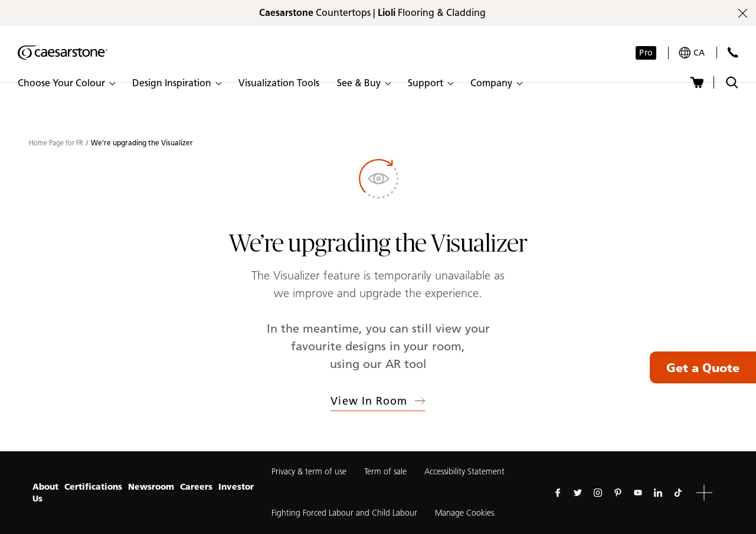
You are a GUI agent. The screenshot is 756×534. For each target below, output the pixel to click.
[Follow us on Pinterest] (618, 493)
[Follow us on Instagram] (598, 493)
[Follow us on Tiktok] (678, 493)
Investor (236, 487)
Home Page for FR (56, 143)
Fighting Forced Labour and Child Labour (344, 513)
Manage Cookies (464, 513)
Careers (196, 487)
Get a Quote (703, 367)
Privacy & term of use (309, 472)
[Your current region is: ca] (692, 53)
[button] (66, 83)
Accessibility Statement (464, 472)
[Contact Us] (733, 52)
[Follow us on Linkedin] (658, 493)
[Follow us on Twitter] (578, 493)
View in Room (378, 401)
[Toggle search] (732, 82)
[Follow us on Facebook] (558, 493)
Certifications (93, 487)
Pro (646, 53)
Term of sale (385, 472)
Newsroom (151, 487)
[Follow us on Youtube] (638, 493)
